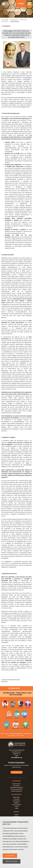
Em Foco (16, 816)
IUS (18, 735)
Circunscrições (17, 805)
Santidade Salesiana (17, 787)
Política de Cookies (12, 861)
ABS (13, 735)
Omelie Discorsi (15, 22)
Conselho (16, 799)
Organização (14, 20)
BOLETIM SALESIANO (16, 734)
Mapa (16, 814)
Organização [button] (16, 794)
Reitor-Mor (23, 20)
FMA (22, 735)
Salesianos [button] (17, 781)
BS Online (27, 734)
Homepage (5, 20)
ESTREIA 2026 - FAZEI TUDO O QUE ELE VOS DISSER (17, 694)
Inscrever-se (17, 772)
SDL (7, 734)
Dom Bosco (17, 786)
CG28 (16, 807)
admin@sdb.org (17, 758)
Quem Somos (17, 784)
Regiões (17, 803)
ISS (9, 735)
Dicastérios (17, 801)
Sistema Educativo (16, 789)
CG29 (21, 4)
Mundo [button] (16, 812)
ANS (2, 734)
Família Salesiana (17, 791)
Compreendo (10, 856)
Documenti (5, 22)
